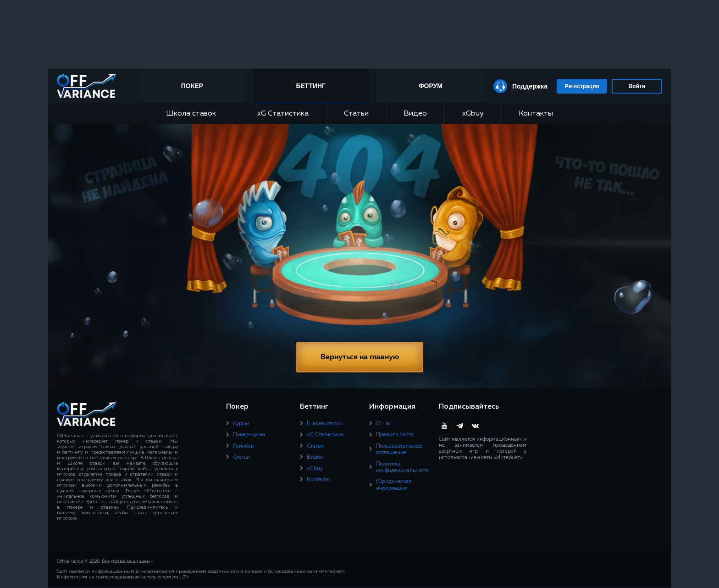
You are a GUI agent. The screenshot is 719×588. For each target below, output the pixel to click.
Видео (415, 114)
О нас (384, 424)
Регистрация (582, 86)
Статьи (356, 114)
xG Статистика (280, 114)
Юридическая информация (394, 485)
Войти (637, 86)
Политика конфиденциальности (403, 467)
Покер (194, 86)
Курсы (241, 424)
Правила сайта (395, 435)
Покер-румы (249, 435)
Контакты (536, 114)
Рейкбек (243, 446)
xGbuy (473, 114)
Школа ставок (191, 114)
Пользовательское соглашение (399, 449)
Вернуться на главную (360, 357)
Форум (430, 86)
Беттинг (312, 86)
